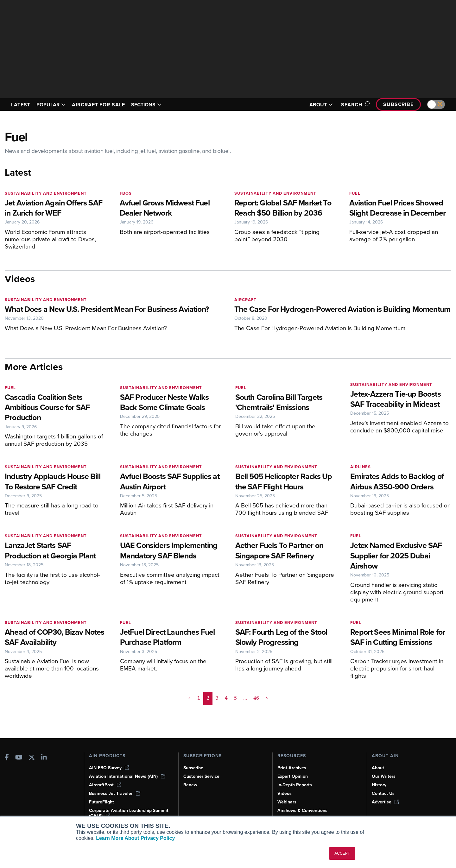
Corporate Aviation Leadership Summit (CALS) (121, 813)
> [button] (266, 719)
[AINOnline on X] (32, 758)
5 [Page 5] (235, 719)
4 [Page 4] (226, 719)
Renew (190, 785)
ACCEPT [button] (342, 853)
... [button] (245, 719)
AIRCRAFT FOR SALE (104, 105)
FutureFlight (102, 802)
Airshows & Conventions (304, 810)
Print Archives (292, 768)
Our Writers (384, 776)
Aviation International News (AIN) (128, 776)
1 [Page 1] (199, 719)
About (378, 768)
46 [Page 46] (256, 719)
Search (352, 105)
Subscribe (397, 104)
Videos (285, 793)
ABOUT (317, 105)
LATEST (22, 105)
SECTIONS (156, 105)
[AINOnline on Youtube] (19, 758)
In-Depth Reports (295, 785)
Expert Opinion (293, 776)
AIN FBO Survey (110, 768)
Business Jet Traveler (116, 793)
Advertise (386, 802)
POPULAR (54, 105)
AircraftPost (105, 785)
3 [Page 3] (217, 719)
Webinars (287, 802)
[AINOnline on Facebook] (7, 758)
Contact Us (383, 793)
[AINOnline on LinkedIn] (44, 758)
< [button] (190, 719)
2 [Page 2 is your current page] (208, 719)
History (379, 785)
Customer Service (202, 776)
